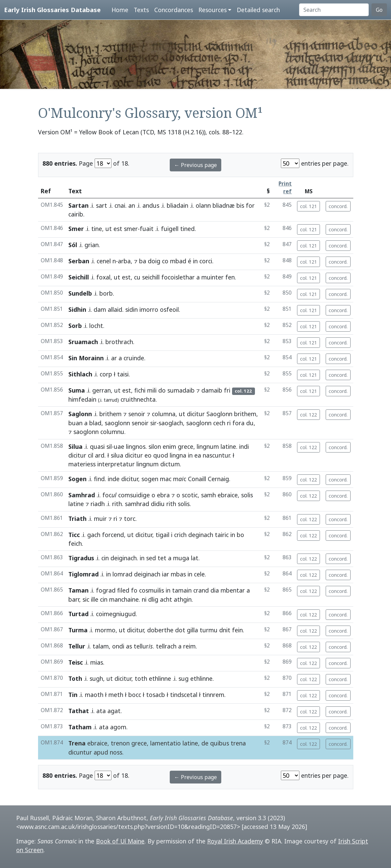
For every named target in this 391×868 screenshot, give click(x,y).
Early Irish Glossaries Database (52, 10)
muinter (213, 277)
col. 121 (308, 206)
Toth (75, 678)
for (250, 205)
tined (187, 229)
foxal (103, 277)
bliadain (177, 205)
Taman (78, 590)
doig (154, 261)
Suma (77, 390)
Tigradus (81, 558)
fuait (147, 229)
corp (106, 374)
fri (227, 390)
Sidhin (77, 309)
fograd (106, 590)
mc (180, 479)
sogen (150, 479)
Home (120, 10)
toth (141, 678)
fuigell (170, 229)
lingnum (208, 446)
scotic (190, 495)
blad (95, 423)
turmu (209, 630)
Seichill (79, 277)
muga (181, 558)
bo (240, 535)
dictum (170, 464)
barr (74, 599)
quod (161, 455)
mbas (178, 574)
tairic (222, 535)
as (129, 646)
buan (75, 423)
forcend (113, 535)
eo (148, 455)
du (250, 423)
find (99, 479)
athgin (183, 599)
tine (97, 229)
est (118, 229)
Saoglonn (219, 414)
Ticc (74, 535)
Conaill (197, 479)
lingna (178, 455)
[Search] (334, 10)
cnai (120, 205)
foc (109, 495)
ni (144, 599)
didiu (158, 504)
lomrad (122, 574)
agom (118, 727)
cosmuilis (152, 590)
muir (100, 519)
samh (208, 495)
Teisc (76, 662)
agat (114, 711)
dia (215, 590)
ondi (118, 646)
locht (96, 326)
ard (100, 455)
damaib (212, 390)
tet (162, 558)
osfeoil (169, 309)
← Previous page (195, 165)
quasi (97, 446)
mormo (105, 630)
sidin (132, 309)
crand (201, 590)
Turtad (78, 614)
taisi (123, 374)
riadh (98, 504)
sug (184, 678)
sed (151, 558)
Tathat (79, 711)
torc (130, 519)
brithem (110, 414)
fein (237, 630)
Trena (77, 743)
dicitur (196, 414)
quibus (220, 743)
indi (244, 446)
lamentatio (166, 743)
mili (152, 390)
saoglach (171, 423)
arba (124, 261)
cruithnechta (138, 399)
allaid (115, 309)
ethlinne (160, 678)
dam (100, 309)
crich (180, 535)
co (165, 261)
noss (116, 752)
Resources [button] (213, 10)
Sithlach (80, 374)
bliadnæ (224, 205)
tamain (182, 590)
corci (206, 261)
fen (230, 277)
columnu (112, 432)
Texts (141, 10)
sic (86, 599)
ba (143, 261)
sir (153, 423)
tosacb (156, 695)
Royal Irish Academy (235, 841)
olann (203, 205)
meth (116, 695)
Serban (79, 261)
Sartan (78, 205)
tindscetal (184, 695)
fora (238, 423)
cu (137, 277)
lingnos (136, 446)
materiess (82, 464)
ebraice (228, 495)
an (132, 205)
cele (199, 574)
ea (198, 455)
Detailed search (258, 10)
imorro (149, 309)
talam (101, 646)
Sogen (77, 479)
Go (379, 10)
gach (94, 535)
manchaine (124, 599)
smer (131, 229)
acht (166, 599)
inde (114, 479)
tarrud (110, 400)
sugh (96, 678)
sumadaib (181, 390)
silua (117, 455)
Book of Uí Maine (120, 841)
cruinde (134, 358)
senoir (137, 414)
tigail (162, 535)
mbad (178, 261)
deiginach (124, 558)
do (162, 390)
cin (105, 558)
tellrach (166, 646)
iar (166, 574)
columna (164, 414)
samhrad (137, 504)
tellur (143, 646)
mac (166, 479)
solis (247, 495)
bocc (135, 695)
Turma (78, 630)
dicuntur (80, 752)
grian (92, 245)
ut (109, 229)
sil (109, 446)
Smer (76, 229)
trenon (120, 743)
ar (114, 358)
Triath (77, 519)
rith (117, 504)
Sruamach (83, 342)
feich (75, 543)
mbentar (233, 590)
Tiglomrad (84, 574)
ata (101, 711)
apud (101, 752)
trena (238, 743)
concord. (338, 206)
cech (219, 423)
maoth (94, 695)
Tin (73, 695)
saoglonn (117, 423)
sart (102, 205)
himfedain (82, 399)
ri (229, 423)
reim (189, 646)
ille (95, 599)
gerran (102, 390)
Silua (75, 446)
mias (97, 662)
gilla (192, 630)
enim (169, 446)
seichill (151, 277)
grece (186, 446)
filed (123, 590)
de (205, 743)
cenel (104, 261)
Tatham (80, 727)
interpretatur (116, 464)
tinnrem (213, 695)
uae (119, 446)
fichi (140, 390)
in (195, 261)
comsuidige (134, 495)
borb (106, 293)
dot (180, 630)
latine (228, 446)
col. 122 (308, 415)
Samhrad (82, 495)
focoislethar (178, 277)
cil (91, 455)
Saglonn (80, 414)
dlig (153, 599)
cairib (76, 214)
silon (155, 446)
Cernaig (218, 479)
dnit (225, 630)
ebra (163, 495)
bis (240, 205)
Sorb (75, 326)
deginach (201, 535)
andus (151, 205)
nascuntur (216, 455)
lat (195, 558)
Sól (73, 245)
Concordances (174, 10)
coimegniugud (116, 614)
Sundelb (80, 293)
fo (134, 590)
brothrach (119, 342)
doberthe (160, 630)
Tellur (77, 646)
